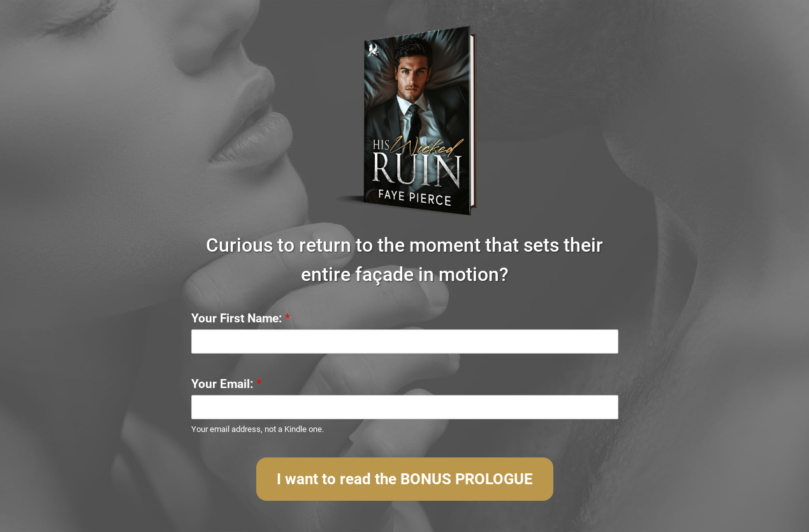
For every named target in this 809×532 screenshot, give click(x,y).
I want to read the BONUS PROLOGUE (405, 479)
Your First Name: (241, 318)
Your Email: (226, 384)
